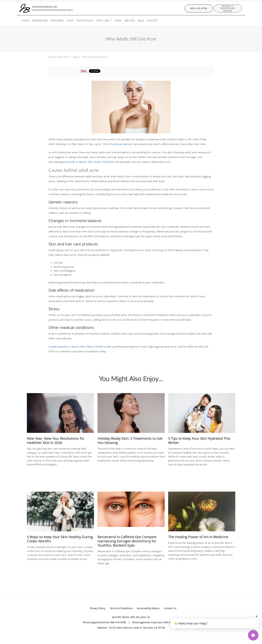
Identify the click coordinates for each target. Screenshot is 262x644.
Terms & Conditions (121, 608)
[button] (228, 8)
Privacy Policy (98, 608)
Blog (75, 57)
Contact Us (170, 608)
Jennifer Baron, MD (58, 57)
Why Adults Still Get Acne (95, 57)
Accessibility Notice (148, 608)
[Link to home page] (41, 8)
